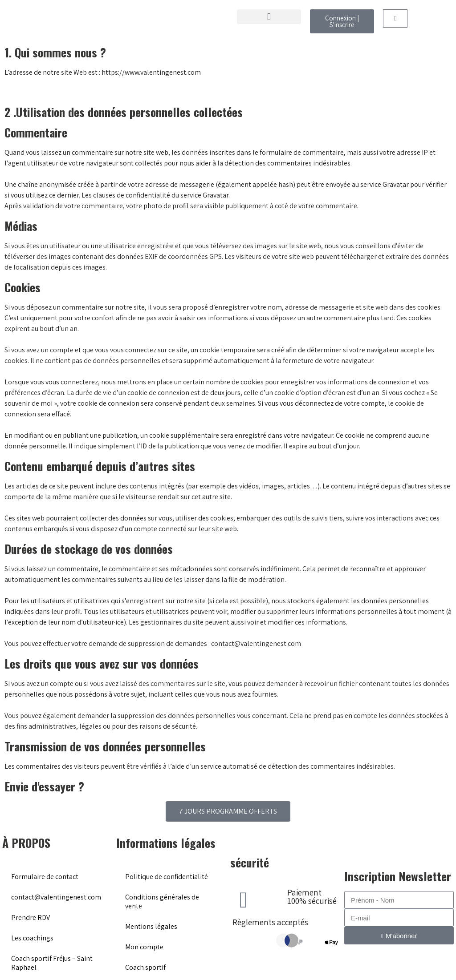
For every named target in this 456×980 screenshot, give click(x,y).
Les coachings (32, 938)
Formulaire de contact (45, 877)
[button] (269, 17)
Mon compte (144, 947)
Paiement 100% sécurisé (312, 897)
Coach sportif (145, 967)
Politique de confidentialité (167, 877)
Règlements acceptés (270, 922)
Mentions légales (151, 926)
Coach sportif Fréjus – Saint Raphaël (52, 963)
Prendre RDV (31, 917)
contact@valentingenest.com (56, 897)
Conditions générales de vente (162, 901)
